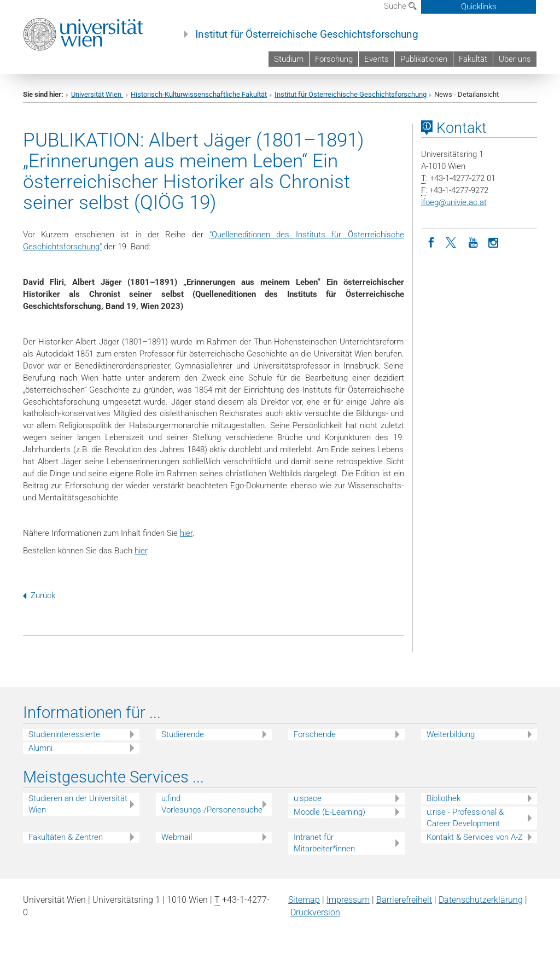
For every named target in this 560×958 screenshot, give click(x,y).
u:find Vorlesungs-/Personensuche (212, 804)
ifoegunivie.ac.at (454, 202)
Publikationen (424, 59)
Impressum (348, 900)
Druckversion (315, 912)
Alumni (40, 748)
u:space (308, 798)
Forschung (334, 59)
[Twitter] (452, 242)
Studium (289, 59)
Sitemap (304, 900)
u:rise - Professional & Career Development (465, 818)
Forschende (315, 734)
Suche (400, 6)
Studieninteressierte (64, 734)
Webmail (177, 837)
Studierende (183, 734)
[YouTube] (473, 242)
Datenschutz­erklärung (481, 900)
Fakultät (473, 59)
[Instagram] (494, 242)
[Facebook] (431, 242)
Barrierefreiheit (404, 900)
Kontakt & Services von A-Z (475, 837)
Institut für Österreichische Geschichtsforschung (307, 34)
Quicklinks (479, 7)
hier (186, 533)
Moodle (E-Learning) (329, 812)
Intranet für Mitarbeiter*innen (324, 843)
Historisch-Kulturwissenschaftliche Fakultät (199, 94)
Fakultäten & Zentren (66, 837)
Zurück (39, 595)
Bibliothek (444, 798)
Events (377, 59)
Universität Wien (97, 94)
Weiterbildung (451, 734)
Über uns (515, 59)
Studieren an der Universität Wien (78, 804)
